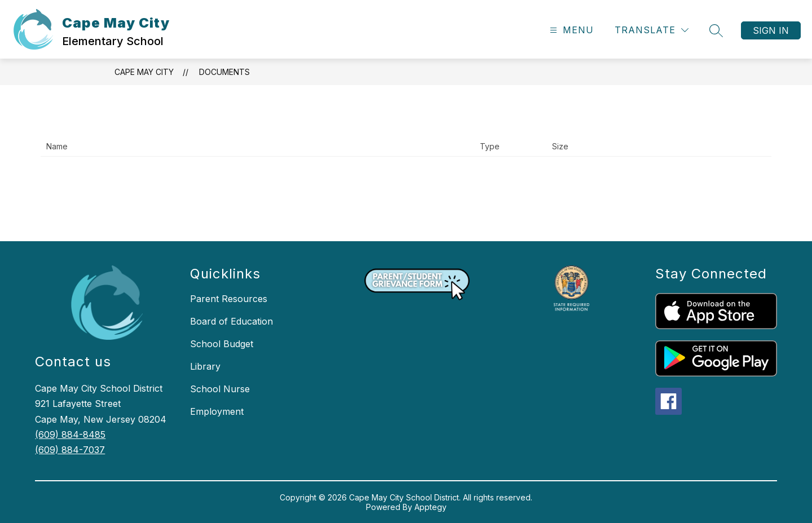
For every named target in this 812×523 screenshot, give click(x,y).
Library (205, 366)
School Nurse (220, 389)
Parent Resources (229, 299)
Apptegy (431, 507)
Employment (217, 411)
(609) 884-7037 (70, 450)
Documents (224, 72)
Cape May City (144, 72)
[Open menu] (570, 30)
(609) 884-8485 (70, 435)
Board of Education (231, 321)
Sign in (771, 30)
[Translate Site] (652, 30)
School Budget (222, 344)
